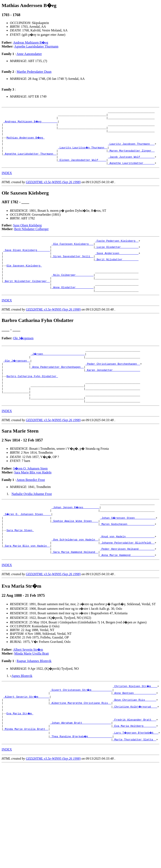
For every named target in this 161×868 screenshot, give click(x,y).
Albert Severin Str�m (28, 687)
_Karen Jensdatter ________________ (113, 392)
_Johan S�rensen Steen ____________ (128, 548)
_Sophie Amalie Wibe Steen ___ (75, 551)
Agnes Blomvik (22, 713)
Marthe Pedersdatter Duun (34, 72)
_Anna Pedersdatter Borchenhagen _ (57, 389)
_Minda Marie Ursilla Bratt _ (26, 772)
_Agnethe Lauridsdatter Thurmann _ (30, 160)
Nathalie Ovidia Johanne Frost (32, 522)
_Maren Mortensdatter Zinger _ (131, 157)
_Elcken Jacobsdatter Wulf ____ (82, 168)
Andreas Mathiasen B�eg (31, 42)
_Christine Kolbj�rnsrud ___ (135, 746)
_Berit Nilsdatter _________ (117, 272)
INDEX (7, 182)
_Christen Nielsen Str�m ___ (135, 723)
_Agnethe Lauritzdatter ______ (131, 172)
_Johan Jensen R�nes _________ (76, 536)
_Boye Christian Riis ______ (134, 738)
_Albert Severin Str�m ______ (27, 734)
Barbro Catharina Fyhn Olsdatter (32, 400)
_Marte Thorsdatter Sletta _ (134, 783)
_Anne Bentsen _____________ (134, 731)
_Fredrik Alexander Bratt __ (134, 760)
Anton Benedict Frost (31, 508)
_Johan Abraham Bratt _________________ (80, 764)
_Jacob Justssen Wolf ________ (131, 164)
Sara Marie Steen (20, 562)
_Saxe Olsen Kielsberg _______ (27, 261)
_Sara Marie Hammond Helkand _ (75, 588)
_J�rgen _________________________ (58, 374)
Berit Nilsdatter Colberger (31, 238)
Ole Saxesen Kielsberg (24, 280)
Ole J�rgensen (23, 357)
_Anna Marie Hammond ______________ (127, 592)
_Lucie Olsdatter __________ (117, 257)
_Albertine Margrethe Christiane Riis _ (80, 742)
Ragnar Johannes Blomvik (34, 698)
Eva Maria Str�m (20, 753)
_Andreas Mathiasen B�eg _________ (31, 123)
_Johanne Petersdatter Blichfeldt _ (127, 577)
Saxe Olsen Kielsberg (27, 234)
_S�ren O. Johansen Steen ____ (27, 544)
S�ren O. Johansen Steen (30, 497)
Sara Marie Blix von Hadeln (33, 501)
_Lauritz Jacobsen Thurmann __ (131, 149)
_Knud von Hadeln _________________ (127, 570)
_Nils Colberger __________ (73, 291)
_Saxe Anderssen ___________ (117, 265)
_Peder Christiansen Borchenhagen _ (113, 385)
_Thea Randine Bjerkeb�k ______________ (81, 779)
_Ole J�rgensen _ (17, 381)
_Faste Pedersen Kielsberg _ (117, 250)
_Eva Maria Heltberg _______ (134, 768)
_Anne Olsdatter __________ (73, 306)
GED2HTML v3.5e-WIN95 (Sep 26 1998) (53, 191)
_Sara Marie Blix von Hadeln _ (27, 581)
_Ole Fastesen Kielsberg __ (73, 254)
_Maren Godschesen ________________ (127, 555)
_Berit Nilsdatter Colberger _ (27, 298)
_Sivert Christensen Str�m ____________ (81, 727)
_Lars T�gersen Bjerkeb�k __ (136, 775)
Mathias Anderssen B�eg (26, 142)
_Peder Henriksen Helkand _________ (127, 585)
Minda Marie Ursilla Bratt (32, 691)
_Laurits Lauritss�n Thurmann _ (83, 153)
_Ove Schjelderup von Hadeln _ (75, 574)
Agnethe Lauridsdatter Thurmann (36, 46)
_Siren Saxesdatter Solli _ (73, 269)
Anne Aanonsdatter (29, 54)
